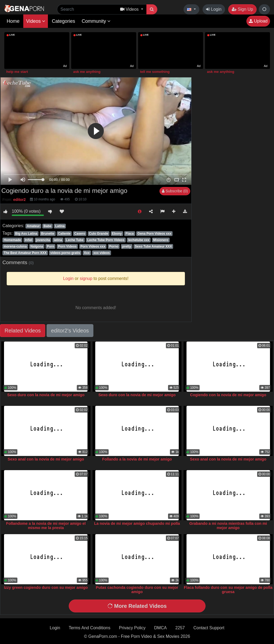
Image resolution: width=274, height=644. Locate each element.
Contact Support (209, 628)
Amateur (33, 226)
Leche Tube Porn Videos (106, 240)
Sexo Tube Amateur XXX (153, 246)
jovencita (43, 240)
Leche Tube (75, 240)
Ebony (117, 234)
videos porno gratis (65, 253)
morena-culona (15, 246)
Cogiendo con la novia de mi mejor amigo (228, 395)
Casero (80, 234)
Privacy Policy (132, 628)
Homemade (12, 240)
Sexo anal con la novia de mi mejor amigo (46, 459)
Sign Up (242, 9)
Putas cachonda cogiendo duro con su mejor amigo (137, 590)
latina (58, 240)
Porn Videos (67, 246)
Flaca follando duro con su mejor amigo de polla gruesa (228, 590)
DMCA (160, 628)
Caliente (64, 234)
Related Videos (23, 331)
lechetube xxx (139, 240)
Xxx (87, 253)
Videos (36, 21)
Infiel (29, 240)
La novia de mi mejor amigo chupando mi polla (137, 523)
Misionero (161, 240)
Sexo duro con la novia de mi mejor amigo (46, 395)
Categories (64, 21)
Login (214, 9)
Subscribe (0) (175, 191)
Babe (47, 226)
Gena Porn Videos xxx (155, 234)
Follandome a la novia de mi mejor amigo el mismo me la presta (46, 526)
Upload (258, 21)
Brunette (47, 234)
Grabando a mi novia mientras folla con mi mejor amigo (228, 526)
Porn (50, 246)
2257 (180, 628)
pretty (126, 246)
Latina (60, 226)
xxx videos (102, 253)
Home (13, 21)
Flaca (130, 234)
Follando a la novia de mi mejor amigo (137, 459)
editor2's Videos (70, 331)
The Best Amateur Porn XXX (25, 253)
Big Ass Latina (26, 234)
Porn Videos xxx (93, 246)
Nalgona (37, 246)
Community (96, 21)
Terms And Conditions (90, 628)
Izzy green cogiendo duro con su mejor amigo (46, 587)
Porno (114, 246)
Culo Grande (98, 234)
